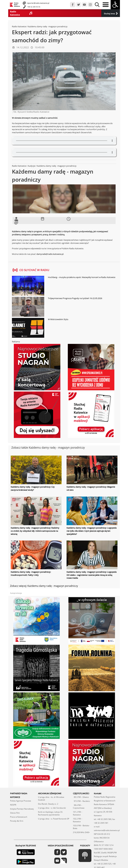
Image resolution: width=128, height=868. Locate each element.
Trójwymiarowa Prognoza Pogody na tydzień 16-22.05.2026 (75, 298)
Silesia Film (15, 813)
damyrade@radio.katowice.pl (50, 254)
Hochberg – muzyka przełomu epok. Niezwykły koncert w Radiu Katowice (82, 277)
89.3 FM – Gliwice (81, 797)
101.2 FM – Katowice (78, 813)
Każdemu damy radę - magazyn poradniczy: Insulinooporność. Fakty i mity (31, 573)
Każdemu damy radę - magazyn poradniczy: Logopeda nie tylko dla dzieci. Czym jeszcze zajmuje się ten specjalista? (92, 531)
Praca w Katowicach (19, 817)
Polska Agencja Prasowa (21, 801)
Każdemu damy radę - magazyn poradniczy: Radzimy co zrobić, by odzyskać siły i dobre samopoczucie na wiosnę (35, 531)
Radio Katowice (19, 26)
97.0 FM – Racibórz (81, 801)
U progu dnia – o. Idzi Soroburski (52, 808)
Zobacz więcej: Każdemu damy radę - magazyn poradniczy (44, 586)
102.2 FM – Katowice (78, 820)
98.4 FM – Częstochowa (79, 806)
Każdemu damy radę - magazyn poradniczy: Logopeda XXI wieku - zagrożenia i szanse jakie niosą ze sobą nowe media (92, 575)
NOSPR (13, 805)
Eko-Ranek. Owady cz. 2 (48, 804)
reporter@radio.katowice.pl (38, 3)
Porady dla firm (17, 821)
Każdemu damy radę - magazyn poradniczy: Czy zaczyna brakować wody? (33, 488)
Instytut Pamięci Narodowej (22, 809)
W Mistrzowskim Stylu (58, 319)
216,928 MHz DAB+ (81, 832)
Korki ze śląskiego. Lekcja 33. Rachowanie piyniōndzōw (50, 813)
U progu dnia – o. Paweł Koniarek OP (54, 819)
